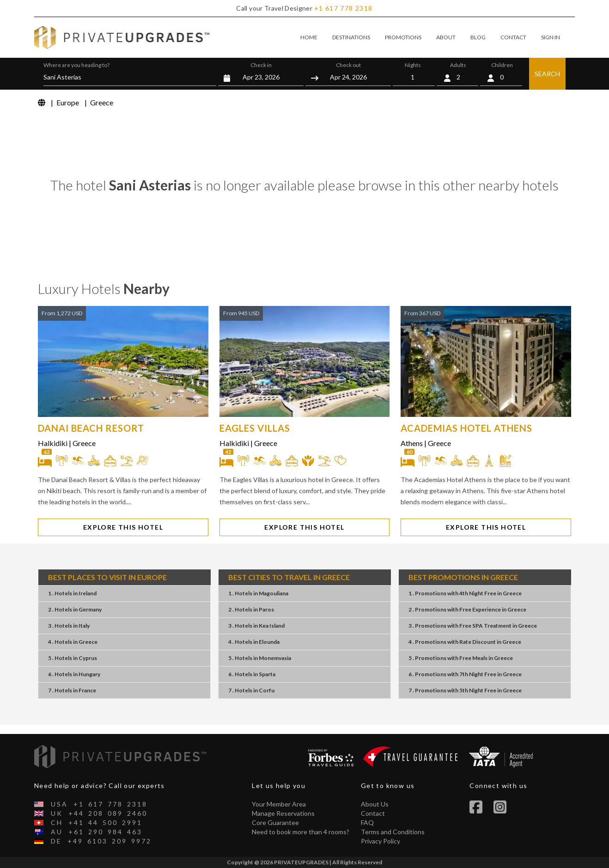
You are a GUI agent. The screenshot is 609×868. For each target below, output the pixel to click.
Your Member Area (279, 804)
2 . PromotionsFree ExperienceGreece (467, 609)
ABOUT (446, 37)
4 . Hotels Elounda (254, 642)
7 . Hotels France (72, 690)
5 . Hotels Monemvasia (260, 658)
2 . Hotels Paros (251, 609)
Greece (84, 443)
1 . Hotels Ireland (72, 593)
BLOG (478, 37)
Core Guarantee (275, 822)
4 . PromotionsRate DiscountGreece (465, 642)
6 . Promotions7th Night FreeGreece (465, 674)
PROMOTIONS (403, 37)
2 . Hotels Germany (75, 609)
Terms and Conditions (393, 832)
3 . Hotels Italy (69, 626)
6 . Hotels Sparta (252, 674)
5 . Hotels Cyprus (73, 658)
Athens (412, 443)
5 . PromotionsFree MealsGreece (461, 658)
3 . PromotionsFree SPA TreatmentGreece (473, 626)
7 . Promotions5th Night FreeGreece (465, 690)
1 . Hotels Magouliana (258, 593)
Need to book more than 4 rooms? (301, 832)
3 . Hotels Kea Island (256, 626)
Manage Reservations (283, 813)
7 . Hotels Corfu (251, 690)
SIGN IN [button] (551, 37)
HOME (309, 37)
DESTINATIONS (351, 37)
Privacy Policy (381, 841)
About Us (375, 804)
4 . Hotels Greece (73, 642)
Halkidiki (53, 443)
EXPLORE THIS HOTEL (123, 527)
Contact (373, 813)
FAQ (367, 822)
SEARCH (547, 74)
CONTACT (513, 37)
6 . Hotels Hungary (74, 674)
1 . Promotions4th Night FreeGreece (465, 593)
